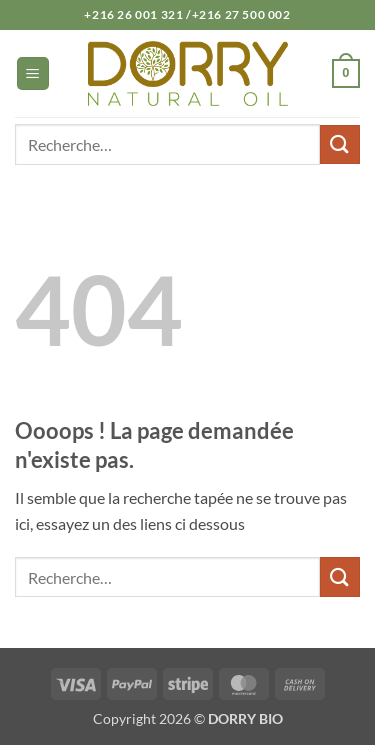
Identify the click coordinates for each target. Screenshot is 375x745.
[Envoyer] (340, 144)
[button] (33, 73)
